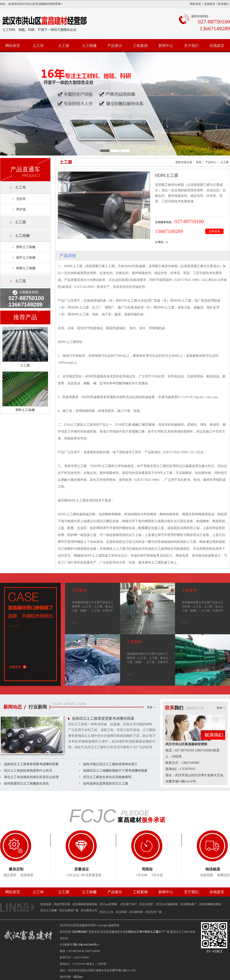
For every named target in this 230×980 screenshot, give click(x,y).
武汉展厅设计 (129, 904)
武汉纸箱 (121, 912)
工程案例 (140, 46)
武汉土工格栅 (49, 910)
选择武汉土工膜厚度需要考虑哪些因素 (103, 718)
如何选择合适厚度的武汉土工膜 (106, 783)
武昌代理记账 (62, 904)
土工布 (38, 46)
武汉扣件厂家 (153, 912)
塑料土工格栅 (26, 247)
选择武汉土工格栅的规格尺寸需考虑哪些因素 (115, 771)
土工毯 (20, 281)
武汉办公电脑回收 (167, 904)
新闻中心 (166, 46)
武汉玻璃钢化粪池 (210, 904)
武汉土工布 (106, 912)
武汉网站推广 (189, 904)
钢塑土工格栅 (26, 268)
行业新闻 (38, 707)
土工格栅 (89, 46)
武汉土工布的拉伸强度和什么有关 (28, 771)
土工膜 (64, 46)
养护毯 (21, 209)
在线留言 (210, 4)
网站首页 (195, 4)
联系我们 (223, 4)
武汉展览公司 (89, 910)
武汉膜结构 (136, 912)
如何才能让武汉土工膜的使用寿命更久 (110, 764)
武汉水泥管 (146, 904)
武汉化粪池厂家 (69, 910)
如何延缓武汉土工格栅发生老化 (26, 783)
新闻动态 (13, 707)
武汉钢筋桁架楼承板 (85, 904)
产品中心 (211, 162)
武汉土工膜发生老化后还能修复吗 (107, 777)
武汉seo (78, 977)
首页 (199, 162)
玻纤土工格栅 (26, 258)
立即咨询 (214, 231)
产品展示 (115, 46)
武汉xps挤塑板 (109, 904)
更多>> (151, 707)
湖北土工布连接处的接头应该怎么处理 (31, 777)
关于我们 (191, 46)
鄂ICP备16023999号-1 (86, 945)
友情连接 (46, 904)
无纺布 (21, 199)
